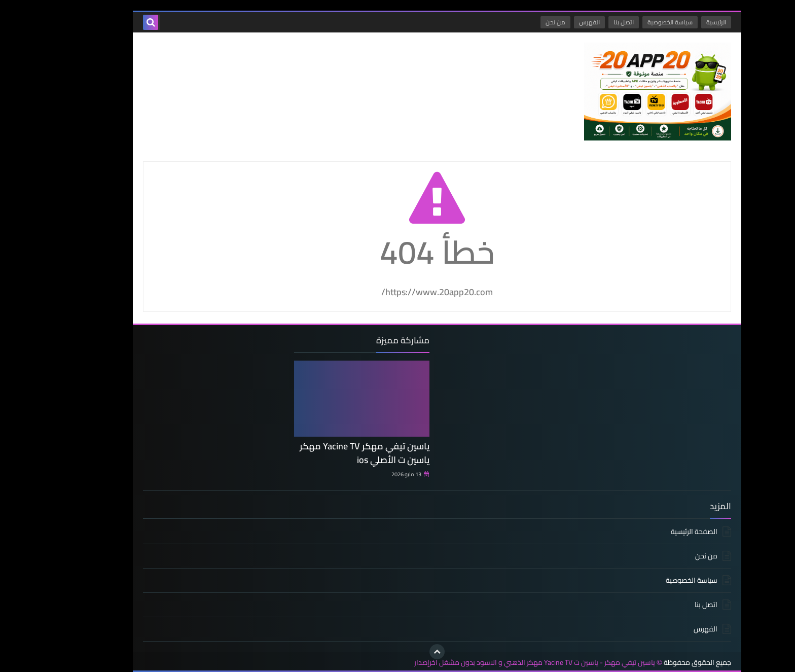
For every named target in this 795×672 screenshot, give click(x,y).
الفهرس (550, 22)
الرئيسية (677, 22)
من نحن (516, 22)
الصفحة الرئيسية (655, 532)
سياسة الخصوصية (630, 22)
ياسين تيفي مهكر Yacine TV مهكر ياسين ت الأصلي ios (325, 453)
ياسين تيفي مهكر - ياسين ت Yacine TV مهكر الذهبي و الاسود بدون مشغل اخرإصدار (495, 663)
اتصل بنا (584, 22)
